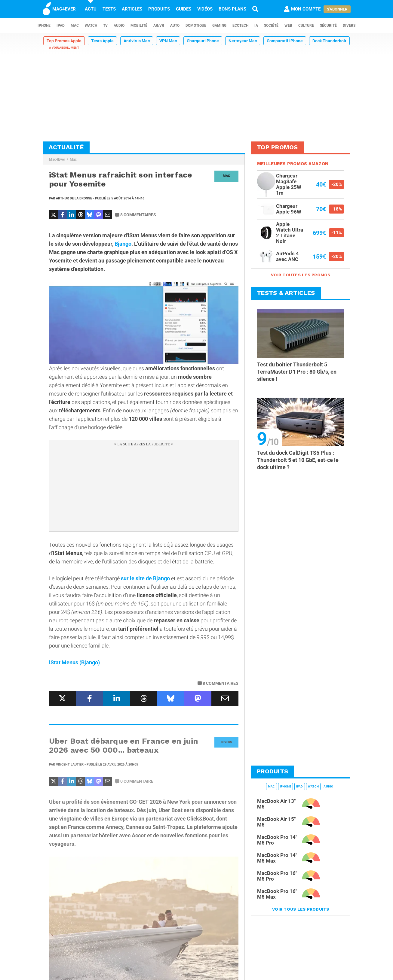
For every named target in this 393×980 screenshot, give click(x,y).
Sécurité (328, 26)
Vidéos (205, 9)
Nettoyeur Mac (243, 41)
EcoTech (240, 26)
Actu (91, 9)
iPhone (44, 26)
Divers (349, 26)
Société (271, 26)
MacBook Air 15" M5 (276, 822)
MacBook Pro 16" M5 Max (277, 894)
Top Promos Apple (64, 41)
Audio (119, 26)
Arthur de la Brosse (74, 198)
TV (105, 26)
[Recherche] (255, 9)
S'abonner (337, 9)
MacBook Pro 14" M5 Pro (277, 840)
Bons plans (232, 9)
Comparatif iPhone (285, 41)
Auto (175, 26)
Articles (132, 9)
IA (256, 26)
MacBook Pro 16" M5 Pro (277, 876)
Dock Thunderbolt (329, 41)
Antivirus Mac (137, 41)
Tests (109, 9)
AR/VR (159, 26)
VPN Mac (168, 41)
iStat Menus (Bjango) (74, 662)
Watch (91, 26)
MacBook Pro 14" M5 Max (277, 858)
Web (288, 26)
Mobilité (139, 26)
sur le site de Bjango (145, 578)
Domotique (196, 26)
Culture (306, 26)
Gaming (219, 26)
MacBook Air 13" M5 (276, 804)
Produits (159, 9)
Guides (184, 9)
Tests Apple (102, 41)
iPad (61, 26)
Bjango (123, 244)
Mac (75, 26)
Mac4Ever (57, 159)
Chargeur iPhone (203, 41)
